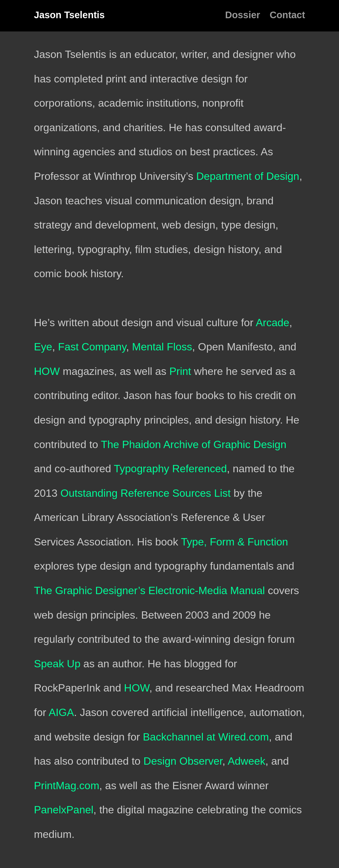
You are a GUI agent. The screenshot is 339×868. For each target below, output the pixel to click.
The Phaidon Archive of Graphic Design (194, 444)
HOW (47, 371)
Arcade (272, 323)
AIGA (61, 712)
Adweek (247, 761)
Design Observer (183, 761)
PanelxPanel (64, 810)
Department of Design (248, 176)
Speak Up (57, 664)
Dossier (243, 15)
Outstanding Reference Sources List (145, 493)
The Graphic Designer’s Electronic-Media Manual (149, 590)
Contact (287, 15)
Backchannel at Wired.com (206, 737)
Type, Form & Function (234, 542)
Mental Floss (162, 347)
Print (180, 371)
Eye (43, 347)
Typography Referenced (170, 469)
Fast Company (92, 347)
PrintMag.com (66, 786)
